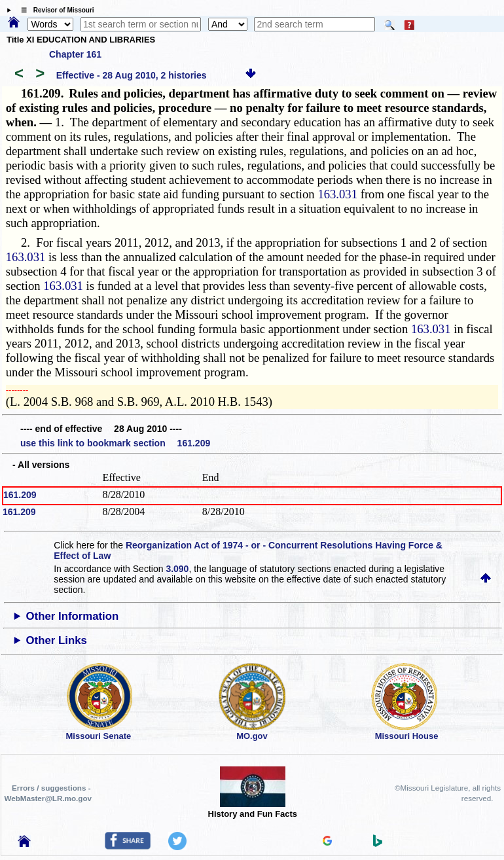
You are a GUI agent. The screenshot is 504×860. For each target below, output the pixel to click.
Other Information (73, 616)
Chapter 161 (75, 54)
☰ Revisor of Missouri (54, 10)
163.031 (337, 194)
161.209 (20, 495)
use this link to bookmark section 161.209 (115, 443)
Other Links (57, 640)
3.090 (177, 569)
